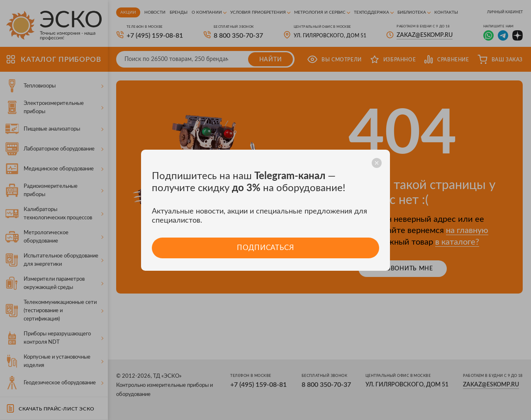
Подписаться (265, 248)
